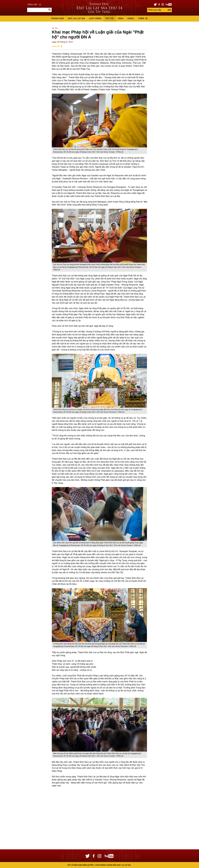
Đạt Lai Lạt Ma (76, 18)
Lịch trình (95, 18)
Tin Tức (110, 18)
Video (131, 18)
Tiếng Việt (34, 5)
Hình (121, 18)
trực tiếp (155, 10)
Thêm (143, 18)
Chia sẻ (56, 46)
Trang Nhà (57, 18)
